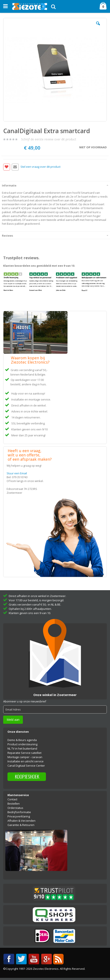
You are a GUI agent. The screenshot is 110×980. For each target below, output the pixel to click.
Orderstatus (15, 808)
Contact (12, 799)
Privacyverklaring (19, 816)
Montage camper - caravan (25, 757)
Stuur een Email (17, 473)
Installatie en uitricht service (26, 761)
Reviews (7, 236)
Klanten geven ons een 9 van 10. (30, 613)
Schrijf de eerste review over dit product (49, 139)
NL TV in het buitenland (22, 748)
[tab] (55, 185)
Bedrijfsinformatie (19, 812)
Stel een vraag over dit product (40, 167)
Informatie (9, 185)
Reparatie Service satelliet (24, 753)
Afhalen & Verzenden (21, 821)
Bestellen (14, 804)
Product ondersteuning (22, 744)
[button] (98, 27)
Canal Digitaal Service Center (26, 766)
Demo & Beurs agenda (22, 740)
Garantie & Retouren (21, 825)
